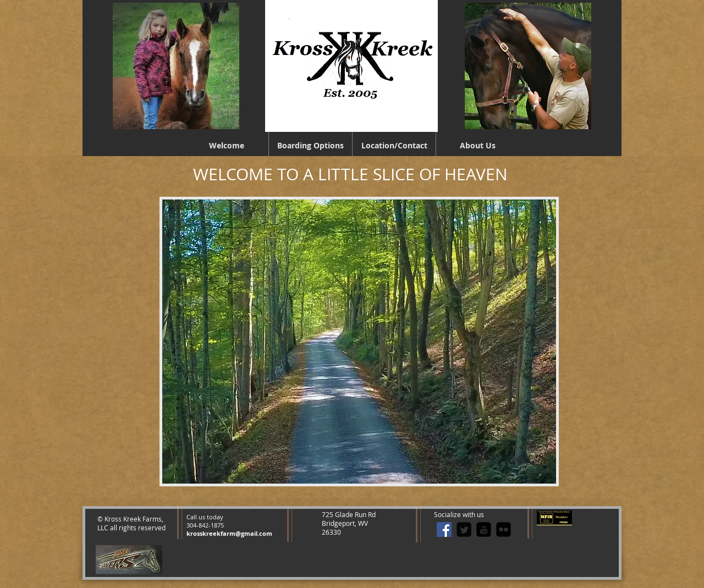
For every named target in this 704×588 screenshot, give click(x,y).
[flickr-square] (504, 529)
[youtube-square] (484, 529)
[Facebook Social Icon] (444, 529)
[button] (359, 342)
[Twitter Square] (464, 529)
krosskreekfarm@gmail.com (229, 533)
